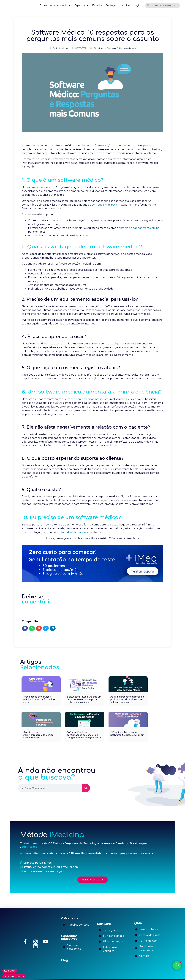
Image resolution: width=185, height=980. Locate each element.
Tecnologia (112, 48)
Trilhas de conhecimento (55, 6)
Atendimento (100, 48)
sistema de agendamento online (139, 228)
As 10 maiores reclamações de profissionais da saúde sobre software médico (127, 699)
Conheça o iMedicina (118, 5)
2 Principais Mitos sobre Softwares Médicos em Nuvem (127, 734)
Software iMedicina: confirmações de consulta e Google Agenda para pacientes (84, 735)
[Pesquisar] (86, 788)
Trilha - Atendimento (127, 48)
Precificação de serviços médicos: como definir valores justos (40, 699)
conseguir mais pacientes (107, 205)
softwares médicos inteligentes (90, 399)
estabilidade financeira (73, 532)
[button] (25, 628)
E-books (97, 5)
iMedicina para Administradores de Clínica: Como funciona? (39, 735)
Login (137, 5)
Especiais (81, 6)
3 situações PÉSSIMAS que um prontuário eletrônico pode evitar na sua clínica (84, 699)
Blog (65, 960)
